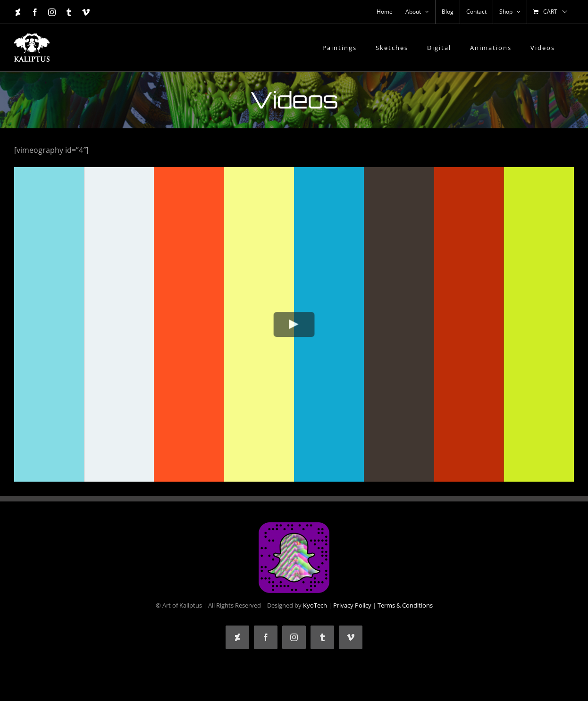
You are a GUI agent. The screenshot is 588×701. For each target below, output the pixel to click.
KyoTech (315, 605)
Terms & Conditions (405, 605)
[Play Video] (294, 324)
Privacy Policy (352, 605)
